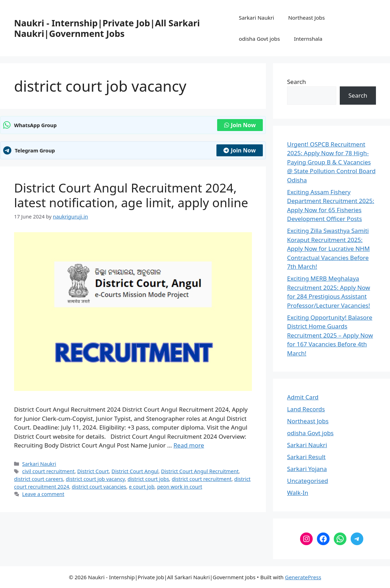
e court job (142, 487)
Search (297, 82)
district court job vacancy (95, 479)
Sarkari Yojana (307, 469)
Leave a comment (43, 494)
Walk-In (298, 493)
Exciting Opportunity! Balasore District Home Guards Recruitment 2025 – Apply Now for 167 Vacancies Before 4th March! (330, 335)
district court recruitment (202, 479)
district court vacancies (99, 487)
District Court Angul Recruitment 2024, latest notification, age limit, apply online (131, 195)
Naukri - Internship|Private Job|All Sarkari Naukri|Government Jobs (107, 28)
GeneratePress (303, 577)
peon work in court (180, 487)
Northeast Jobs (306, 18)
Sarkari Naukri (256, 18)
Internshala (308, 39)
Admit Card (303, 397)
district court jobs (148, 479)
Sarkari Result (306, 457)
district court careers (39, 479)
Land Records (306, 409)
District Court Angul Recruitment (200, 471)
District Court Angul (135, 471)
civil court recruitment (48, 471)
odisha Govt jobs (259, 39)
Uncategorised (308, 481)
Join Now (240, 125)
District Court (93, 471)
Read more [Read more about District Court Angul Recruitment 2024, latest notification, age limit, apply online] (189, 445)
